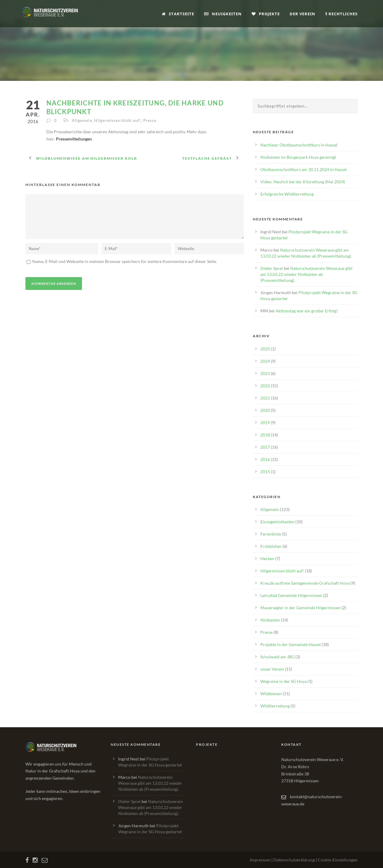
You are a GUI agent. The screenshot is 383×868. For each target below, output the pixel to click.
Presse (150, 120)
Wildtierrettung (275, 706)
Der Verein (303, 14)
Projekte (266, 14)
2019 (265, 422)
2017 (265, 447)
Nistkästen (270, 620)
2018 (265, 435)
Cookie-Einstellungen (338, 860)
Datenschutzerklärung (294, 860)
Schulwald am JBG (277, 657)
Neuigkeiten (223, 14)
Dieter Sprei (272, 268)
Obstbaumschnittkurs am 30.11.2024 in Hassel (304, 169)
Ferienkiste (271, 534)
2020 (265, 410)
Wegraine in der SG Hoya (284, 681)
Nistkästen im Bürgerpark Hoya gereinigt (298, 157)
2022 (265, 386)
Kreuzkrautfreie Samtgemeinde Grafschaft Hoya (305, 583)
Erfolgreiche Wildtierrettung (287, 194)
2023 (265, 373)
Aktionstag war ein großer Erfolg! (307, 311)
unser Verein (272, 669)
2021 (265, 398)
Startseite (178, 14)
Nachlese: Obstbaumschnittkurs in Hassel (299, 145)
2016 (265, 459)
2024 (265, 361)
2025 (265, 349)
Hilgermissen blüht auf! (118, 120)
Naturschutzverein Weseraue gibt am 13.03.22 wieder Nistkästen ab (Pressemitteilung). (306, 274)
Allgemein (82, 120)
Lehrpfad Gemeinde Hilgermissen (291, 595)
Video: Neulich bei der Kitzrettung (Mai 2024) (303, 182)
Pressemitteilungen (74, 139)
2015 (265, 472)
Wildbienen (271, 694)
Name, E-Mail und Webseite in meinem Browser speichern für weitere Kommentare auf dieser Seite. (124, 261)
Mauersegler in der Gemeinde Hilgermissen (300, 608)
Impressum (260, 860)
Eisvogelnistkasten (277, 522)
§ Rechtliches (341, 14)
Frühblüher (271, 546)
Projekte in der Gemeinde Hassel (291, 644)
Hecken (267, 558)
